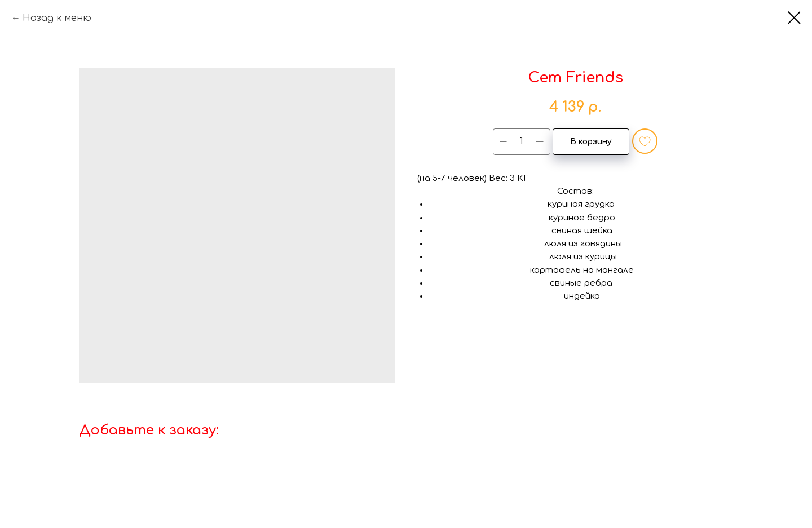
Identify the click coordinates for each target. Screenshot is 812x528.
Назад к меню (57, 18)
